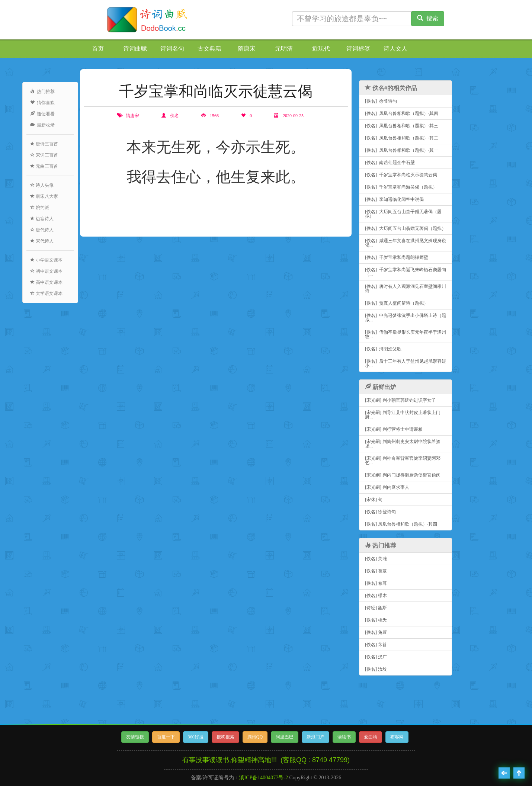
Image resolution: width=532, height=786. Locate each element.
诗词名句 (172, 49)
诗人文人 (395, 49)
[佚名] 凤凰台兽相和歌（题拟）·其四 (402, 113)
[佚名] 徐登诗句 (381, 101)
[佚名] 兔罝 (376, 632)
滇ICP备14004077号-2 (264, 778)
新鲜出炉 (381, 387)
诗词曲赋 (135, 49)
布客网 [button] (397, 737)
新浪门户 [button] (315, 737)
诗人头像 (42, 185)
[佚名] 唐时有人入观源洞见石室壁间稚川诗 (406, 289)
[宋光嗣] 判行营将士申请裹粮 (394, 429)
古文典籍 (209, 49)
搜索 (428, 18)
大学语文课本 (46, 293)
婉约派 (40, 208)
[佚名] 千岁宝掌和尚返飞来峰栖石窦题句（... (406, 272)
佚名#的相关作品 (391, 88)
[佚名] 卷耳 (376, 583)
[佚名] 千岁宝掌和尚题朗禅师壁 (397, 257)
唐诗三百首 (44, 144)
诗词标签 (358, 49)
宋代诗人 (42, 241)
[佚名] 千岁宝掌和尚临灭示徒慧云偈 (401, 175)
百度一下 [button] (166, 737)
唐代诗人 (42, 230)
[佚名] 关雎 (376, 559)
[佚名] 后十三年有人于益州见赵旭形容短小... (406, 363)
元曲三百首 (44, 166)
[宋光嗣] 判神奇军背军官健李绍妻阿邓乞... (403, 461)
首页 (98, 49)
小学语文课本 (46, 260)
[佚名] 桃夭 (376, 620)
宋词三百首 (44, 155)
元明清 (284, 49)
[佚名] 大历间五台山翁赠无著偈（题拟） (406, 228)
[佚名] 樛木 (376, 596)
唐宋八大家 (44, 196)
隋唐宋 (247, 49)
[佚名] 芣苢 (376, 645)
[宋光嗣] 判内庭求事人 (387, 487)
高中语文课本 (46, 282)
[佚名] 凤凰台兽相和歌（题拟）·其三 (402, 126)
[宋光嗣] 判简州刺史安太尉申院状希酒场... (403, 444)
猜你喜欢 (42, 103)
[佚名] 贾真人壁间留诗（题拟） (397, 303)
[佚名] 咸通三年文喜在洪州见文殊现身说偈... (406, 243)
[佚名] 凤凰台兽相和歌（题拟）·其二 (402, 138)
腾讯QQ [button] (255, 737)
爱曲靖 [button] (371, 737)
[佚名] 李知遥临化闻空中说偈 (394, 199)
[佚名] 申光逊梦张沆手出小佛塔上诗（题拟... (406, 318)
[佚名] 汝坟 (376, 669)
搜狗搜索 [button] (225, 737)
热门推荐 (42, 92)
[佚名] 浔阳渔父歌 (383, 349)
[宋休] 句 (374, 500)
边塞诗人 (42, 219)
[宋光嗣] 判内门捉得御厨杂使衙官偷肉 (403, 475)
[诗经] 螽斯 (376, 608)
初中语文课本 (46, 271)
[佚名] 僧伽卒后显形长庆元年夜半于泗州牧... (406, 334)
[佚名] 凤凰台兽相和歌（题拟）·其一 (402, 150)
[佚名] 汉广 (376, 657)
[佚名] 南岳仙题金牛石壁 (390, 163)
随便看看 (42, 114)
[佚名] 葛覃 (376, 571)
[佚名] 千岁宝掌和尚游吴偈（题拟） (401, 187)
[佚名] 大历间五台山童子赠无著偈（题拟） (403, 214)
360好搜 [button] (196, 737)
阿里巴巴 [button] (285, 737)
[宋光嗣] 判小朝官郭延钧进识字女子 (400, 400)
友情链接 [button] (135, 737)
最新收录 (42, 125)
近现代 (321, 49)
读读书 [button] (344, 737)
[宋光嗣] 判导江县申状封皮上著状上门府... (403, 415)
